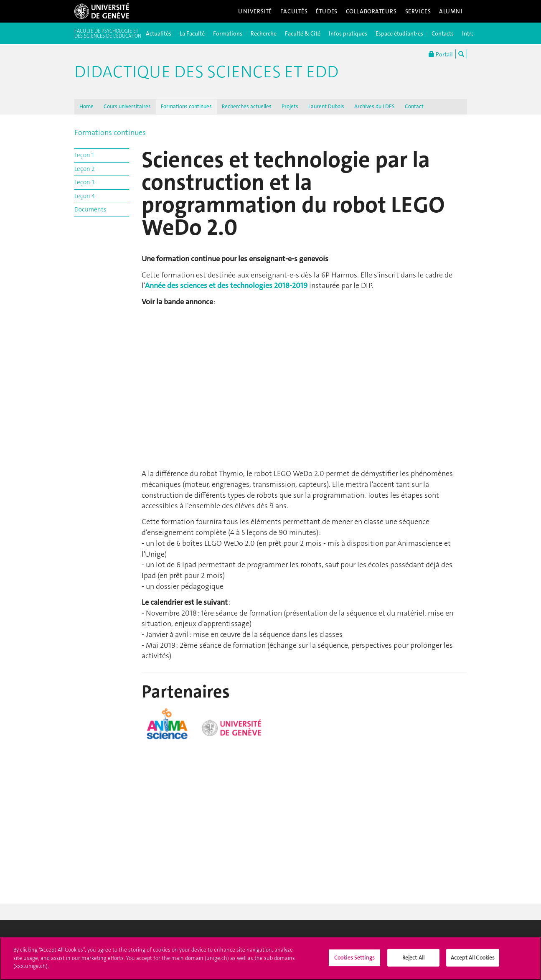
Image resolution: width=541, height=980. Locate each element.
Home (86, 106)
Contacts (443, 33)
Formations (228, 33)
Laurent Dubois (326, 106)
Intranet (472, 33)
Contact (414, 106)
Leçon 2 (85, 169)
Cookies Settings (354, 958)
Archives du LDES (375, 106)
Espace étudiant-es (399, 33)
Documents (90, 209)
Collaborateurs (371, 11)
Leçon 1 (84, 155)
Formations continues (186, 106)
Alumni (451, 11)
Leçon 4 (85, 196)
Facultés (294, 11)
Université (255, 11)
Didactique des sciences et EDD (206, 72)
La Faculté (192, 33)
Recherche (264, 33)
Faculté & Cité (303, 33)
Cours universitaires (127, 106)
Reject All (413, 958)
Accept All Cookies (473, 958)
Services (418, 11)
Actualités (159, 33)
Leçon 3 (84, 182)
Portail (441, 54)
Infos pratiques (348, 33)
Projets (290, 106)
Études (326, 11)
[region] (270, 959)
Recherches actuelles (247, 106)
